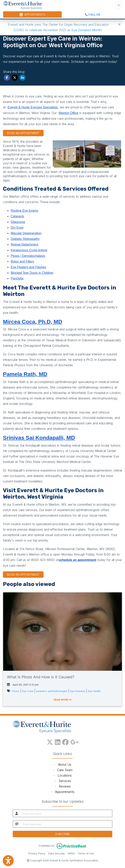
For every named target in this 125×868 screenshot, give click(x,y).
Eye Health (94, 691)
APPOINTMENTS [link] (33, 15)
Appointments (65, 792)
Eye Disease (78, 691)
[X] (50, 741)
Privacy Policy (37, 853)
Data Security (56, 853)
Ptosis (16, 691)
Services (65, 781)
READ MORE (62, 700)
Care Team (65, 770)
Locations (65, 775)
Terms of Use (86, 853)
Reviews (65, 786)
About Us (65, 764)
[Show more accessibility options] (8, 861)
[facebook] (65, 741)
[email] (67, 824)
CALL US (93, 15)
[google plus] (74, 741)
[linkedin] (58, 741)
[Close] (119, 24)
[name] (66, 813)
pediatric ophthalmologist (52, 691)
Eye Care (28, 691)
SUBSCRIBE (62, 834)
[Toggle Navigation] (119, 5)
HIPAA (71, 853)
